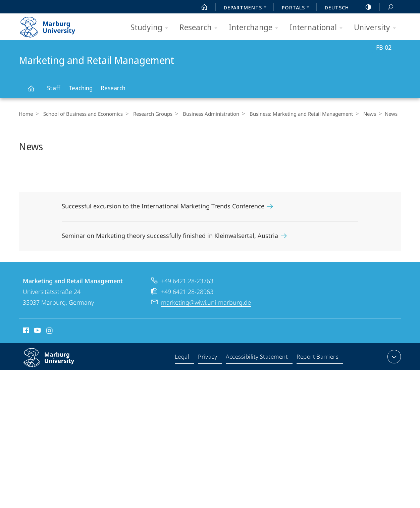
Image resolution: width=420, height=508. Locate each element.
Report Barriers (318, 358)
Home (26, 114)
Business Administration (206, 114)
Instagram (50, 332)
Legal (183, 358)
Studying (151, 28)
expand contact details (393, 357)
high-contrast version (365, 7)
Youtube (37, 332)
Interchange (256, 28)
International (318, 28)
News (361, 114)
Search (387, 7)
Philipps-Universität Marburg (56, 363)
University (377, 28)
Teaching (81, 88)
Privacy (208, 358)
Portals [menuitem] (297, 8)
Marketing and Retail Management (35, 91)
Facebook (25, 332)
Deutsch (337, 7)
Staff (54, 88)
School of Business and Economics (81, 114)
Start (201, 7)
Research (201, 28)
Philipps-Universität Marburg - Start (55, 25)
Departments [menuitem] (247, 8)
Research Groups (149, 114)
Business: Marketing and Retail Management (295, 114)
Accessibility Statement (257, 358)
